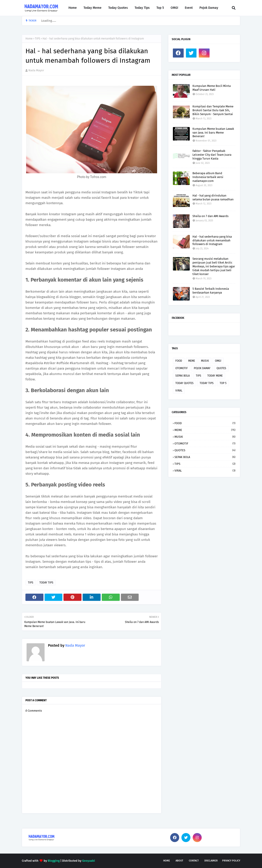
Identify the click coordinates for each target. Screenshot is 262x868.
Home (29, 39)
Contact (194, 861)
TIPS (38, 39)
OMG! (218, 361)
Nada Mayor (36, 70)
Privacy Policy (231, 861)
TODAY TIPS (46, 583)
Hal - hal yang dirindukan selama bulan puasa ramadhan (213, 197)
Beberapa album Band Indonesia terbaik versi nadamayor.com (208, 177)
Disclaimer (211, 861)
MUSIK (205, 361)
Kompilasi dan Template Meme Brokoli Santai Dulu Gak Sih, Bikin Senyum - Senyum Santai (213, 110)
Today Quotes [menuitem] (118, 8)
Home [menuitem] (73, 8)
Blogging (54, 861)
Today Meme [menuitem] (93, 8)
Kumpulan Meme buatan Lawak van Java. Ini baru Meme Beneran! (213, 133)
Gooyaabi (89, 861)
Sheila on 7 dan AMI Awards (210, 216)
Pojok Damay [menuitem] (209, 8)
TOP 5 (223, 383)
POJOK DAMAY (202, 368)
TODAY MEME (215, 376)
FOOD (179, 361)
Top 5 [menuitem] (160, 8)
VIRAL (179, 391)
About (179, 861)
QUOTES (221, 368)
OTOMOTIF (182, 368)
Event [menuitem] (189, 8)
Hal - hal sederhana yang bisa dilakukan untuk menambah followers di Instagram (212, 240)
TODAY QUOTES (184, 383)
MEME (192, 361)
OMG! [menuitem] (174, 8)
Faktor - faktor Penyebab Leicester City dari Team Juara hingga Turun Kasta (212, 155)
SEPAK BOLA (183, 376)
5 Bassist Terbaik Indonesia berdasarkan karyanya (211, 291)
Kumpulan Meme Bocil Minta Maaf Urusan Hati (212, 88)
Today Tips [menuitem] (142, 8)
